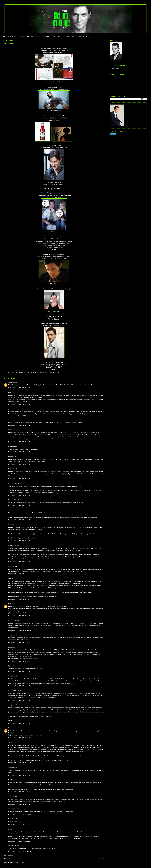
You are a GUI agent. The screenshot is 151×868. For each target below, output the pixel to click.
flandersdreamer (13, 728)
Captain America (54, 372)
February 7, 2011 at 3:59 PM (19, 479)
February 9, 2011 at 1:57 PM (19, 804)
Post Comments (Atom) (18, 862)
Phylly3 (10, 604)
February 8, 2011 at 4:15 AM (19, 599)
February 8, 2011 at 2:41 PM (19, 686)
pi (9, 829)
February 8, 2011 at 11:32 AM (20, 630)
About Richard (12, 36)
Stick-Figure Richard (68, 36)
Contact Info (56, 36)
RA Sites (22, 36)
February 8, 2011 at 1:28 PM (19, 671)
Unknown (11, 382)
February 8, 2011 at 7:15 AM (19, 616)
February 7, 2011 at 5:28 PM (19, 505)
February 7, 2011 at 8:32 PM (19, 541)
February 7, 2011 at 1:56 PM (19, 404)
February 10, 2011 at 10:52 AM (20, 814)
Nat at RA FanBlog (13, 690)
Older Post (101, 859)
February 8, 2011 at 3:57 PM (19, 723)
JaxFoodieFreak (13, 809)
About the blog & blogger (43, 36)
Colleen (10, 430)
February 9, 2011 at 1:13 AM (19, 738)
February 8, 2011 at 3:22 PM (19, 700)
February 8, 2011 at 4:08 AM (19, 574)
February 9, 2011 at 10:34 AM (20, 763)
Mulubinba (11, 566)
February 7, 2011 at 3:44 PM (19, 442)
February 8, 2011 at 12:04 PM (20, 642)
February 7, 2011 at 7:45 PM (19, 520)
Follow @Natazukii (115, 69)
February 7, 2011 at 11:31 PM (19, 562)
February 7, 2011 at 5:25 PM (19, 495)
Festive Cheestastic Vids (84, 36)
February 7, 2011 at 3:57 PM (19, 464)
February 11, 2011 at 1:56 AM (20, 851)
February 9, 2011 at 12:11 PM (19, 775)
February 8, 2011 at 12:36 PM (20, 661)
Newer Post (7, 859)
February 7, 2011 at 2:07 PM (19, 425)
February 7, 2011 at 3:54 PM (19, 452)
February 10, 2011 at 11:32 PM (20, 841)
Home (4, 36)
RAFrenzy (11, 457)
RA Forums (30, 36)
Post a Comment (8, 856)
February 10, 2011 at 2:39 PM (20, 824)
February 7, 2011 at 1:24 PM (19, 388)
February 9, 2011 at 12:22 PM (20, 792)
